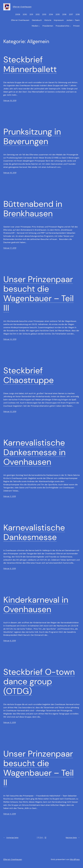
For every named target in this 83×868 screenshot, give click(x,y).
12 (45, 838)
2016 (64, 14)
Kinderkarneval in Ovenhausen (36, 605)
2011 (31, 14)
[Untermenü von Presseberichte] (70, 26)
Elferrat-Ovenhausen (22, 7)
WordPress (75, 859)
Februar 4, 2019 (10, 814)
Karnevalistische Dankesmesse (34, 532)
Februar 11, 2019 (10, 496)
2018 (78, 14)
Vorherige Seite (11, 838)
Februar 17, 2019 (10, 248)
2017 (71, 14)
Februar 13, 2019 (10, 411)
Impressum (59, 20)
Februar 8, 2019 (10, 568)
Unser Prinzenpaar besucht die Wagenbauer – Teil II (39, 768)
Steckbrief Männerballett (30, 64)
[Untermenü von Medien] (39, 26)
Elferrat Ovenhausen (20, 20)
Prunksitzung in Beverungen (32, 137)
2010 (25, 14)
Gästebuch (37, 20)
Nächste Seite (73, 838)
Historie (48, 20)
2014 (51, 14)
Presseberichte (62, 26)
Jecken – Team (73, 20)
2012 (38, 14)
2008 (18, 14)
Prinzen (76, 26)
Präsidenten (48, 26)
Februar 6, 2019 (10, 641)
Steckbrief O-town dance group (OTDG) (39, 682)
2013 (44, 14)
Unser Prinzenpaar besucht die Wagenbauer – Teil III (39, 294)
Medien (35, 26)
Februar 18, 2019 (10, 173)
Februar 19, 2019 (10, 101)
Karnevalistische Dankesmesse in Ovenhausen (34, 452)
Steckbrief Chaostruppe (29, 375)
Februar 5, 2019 (10, 722)
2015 (58, 14)
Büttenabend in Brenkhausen (33, 209)
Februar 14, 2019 (10, 339)
